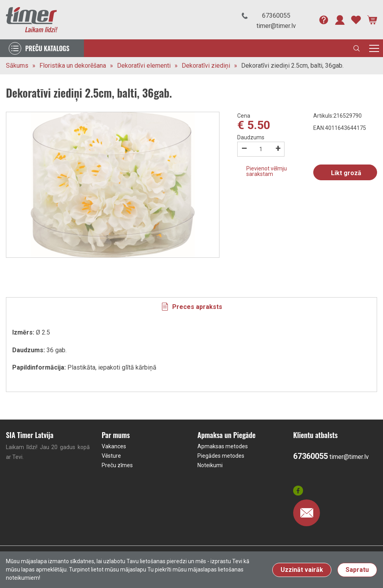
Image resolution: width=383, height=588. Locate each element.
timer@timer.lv (276, 26)
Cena (244, 116)
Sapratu (357, 570)
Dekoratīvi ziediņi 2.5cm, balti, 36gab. (292, 66)
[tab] (191, 307)
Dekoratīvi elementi (144, 66)
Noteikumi (210, 465)
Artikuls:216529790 (337, 116)
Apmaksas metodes (223, 446)
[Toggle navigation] (374, 48)
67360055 (276, 16)
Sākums (17, 66)
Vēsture (111, 456)
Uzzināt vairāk (302, 570)
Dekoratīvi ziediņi (206, 66)
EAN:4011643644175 (340, 128)
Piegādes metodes (221, 456)
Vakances (114, 446)
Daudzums (251, 137)
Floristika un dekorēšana (73, 66)
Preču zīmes (117, 465)
